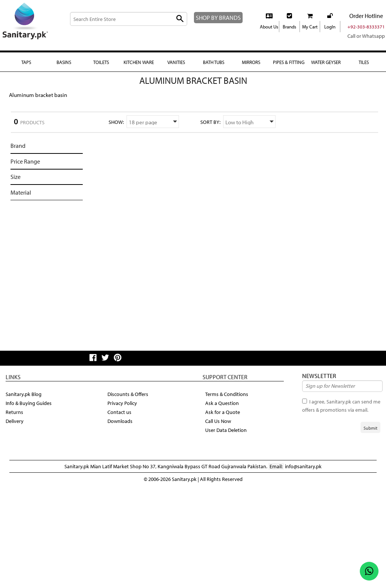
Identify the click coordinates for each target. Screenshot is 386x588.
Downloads (120, 421)
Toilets (101, 62)
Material (21, 192)
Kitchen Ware (139, 62)
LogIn (330, 27)
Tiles (364, 62)
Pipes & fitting (289, 62)
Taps (26, 62)
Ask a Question (222, 403)
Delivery (15, 421)
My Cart (310, 27)
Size (16, 177)
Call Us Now (218, 421)
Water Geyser (326, 62)
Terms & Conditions (227, 394)
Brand (18, 146)
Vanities (176, 62)
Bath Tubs (214, 62)
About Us (269, 27)
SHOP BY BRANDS (218, 18)
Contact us (119, 412)
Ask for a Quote (223, 412)
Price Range (25, 161)
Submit (370, 428)
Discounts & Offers (128, 394)
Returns (14, 412)
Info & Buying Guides (29, 403)
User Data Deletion (226, 430)
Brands (289, 27)
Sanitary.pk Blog (24, 394)
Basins (64, 62)
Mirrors (251, 62)
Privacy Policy (122, 403)
